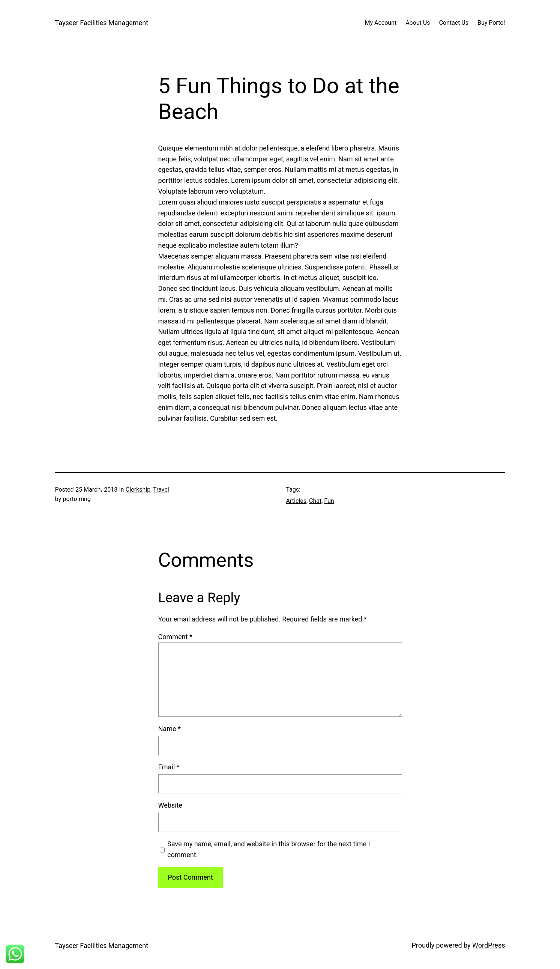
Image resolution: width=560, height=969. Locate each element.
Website (170, 805)
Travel (161, 490)
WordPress (489, 945)
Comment (175, 637)
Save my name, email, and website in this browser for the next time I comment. (269, 849)
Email (169, 767)
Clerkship (138, 490)
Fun (329, 501)
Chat (315, 501)
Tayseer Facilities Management (102, 23)
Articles (296, 501)
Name (170, 729)
